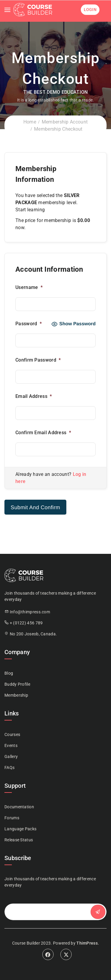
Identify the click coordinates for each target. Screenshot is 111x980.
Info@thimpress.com (30, 612)
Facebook (48, 954)
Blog (9, 673)
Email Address (34, 396)
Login (90, 10)
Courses (12, 734)
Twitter (66, 954)
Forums (12, 818)
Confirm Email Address (44, 433)
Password (29, 324)
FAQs (9, 768)
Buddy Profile (17, 684)
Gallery (11, 757)
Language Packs (20, 829)
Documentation (19, 807)
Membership (16, 695)
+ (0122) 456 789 (26, 623)
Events (11, 745)
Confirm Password (39, 360)
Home (30, 122)
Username (30, 287)
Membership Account (65, 122)
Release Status (19, 840)
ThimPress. (88, 943)
